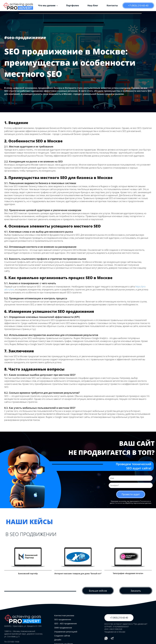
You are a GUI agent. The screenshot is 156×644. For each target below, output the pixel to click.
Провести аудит (131, 494)
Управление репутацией (66, 632)
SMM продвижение (63, 628)
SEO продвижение (63, 620)
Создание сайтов (62, 636)
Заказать (136, 591)
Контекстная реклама (64, 616)
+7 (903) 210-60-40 (138, 5)
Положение (145, 501)
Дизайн (58, 640)
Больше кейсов (98, 591)
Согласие (118, 503)
